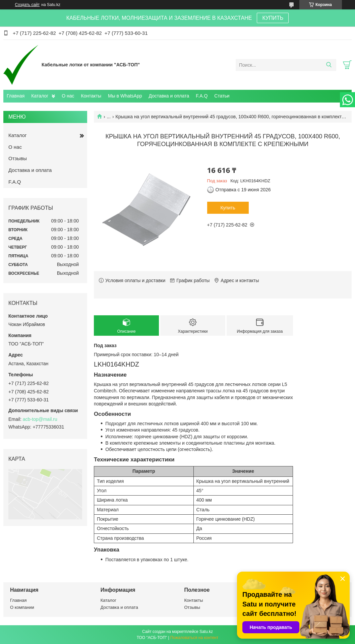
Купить (228, 208)
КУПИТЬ (273, 18)
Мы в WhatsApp (125, 96)
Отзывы (18, 158)
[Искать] (329, 65)
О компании (22, 607)
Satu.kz (206, 632)
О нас (68, 96)
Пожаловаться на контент (194, 638)
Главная (16, 96)
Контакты (91, 96)
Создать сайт (27, 5)
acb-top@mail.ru (40, 419)
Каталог (40, 96)
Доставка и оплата (169, 96)
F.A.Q (202, 96)
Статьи (222, 96)
